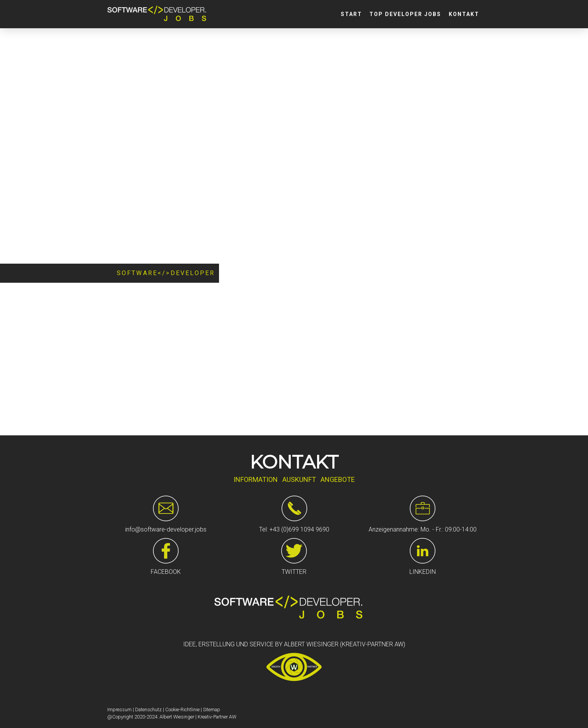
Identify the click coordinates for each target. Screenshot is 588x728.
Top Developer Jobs (405, 14)
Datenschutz (148, 709)
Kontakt (464, 14)
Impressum (119, 709)
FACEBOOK (166, 572)
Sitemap (212, 709)
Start (351, 14)
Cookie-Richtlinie (182, 709)
